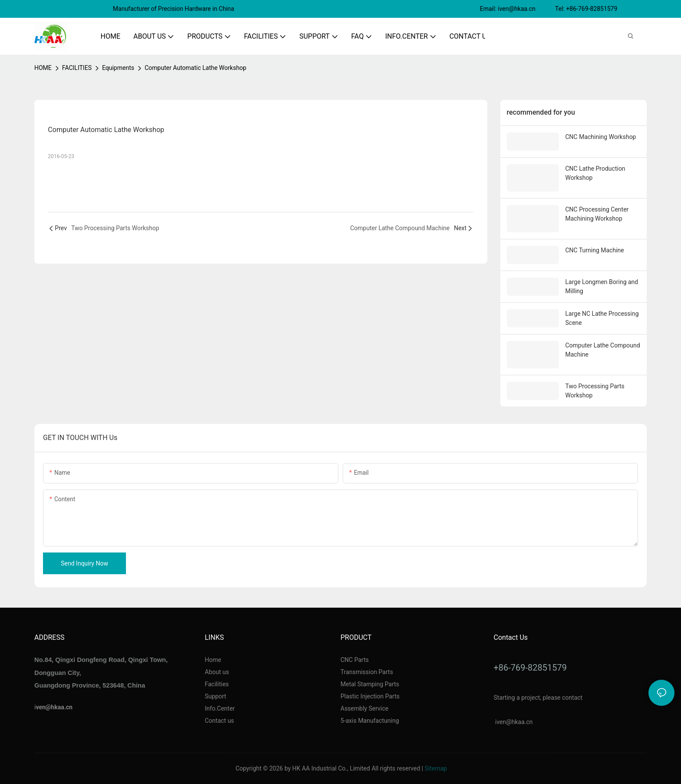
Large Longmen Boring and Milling (602, 286)
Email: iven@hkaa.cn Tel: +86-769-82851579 (549, 9)
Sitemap (436, 768)
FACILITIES (77, 68)
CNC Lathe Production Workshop (595, 173)
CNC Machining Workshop (601, 137)
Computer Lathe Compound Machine (603, 350)
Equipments (118, 68)
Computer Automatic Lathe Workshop (195, 68)
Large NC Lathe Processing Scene (602, 318)
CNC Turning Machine (595, 250)
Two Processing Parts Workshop (595, 391)
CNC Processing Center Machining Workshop (597, 214)
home (43, 68)
